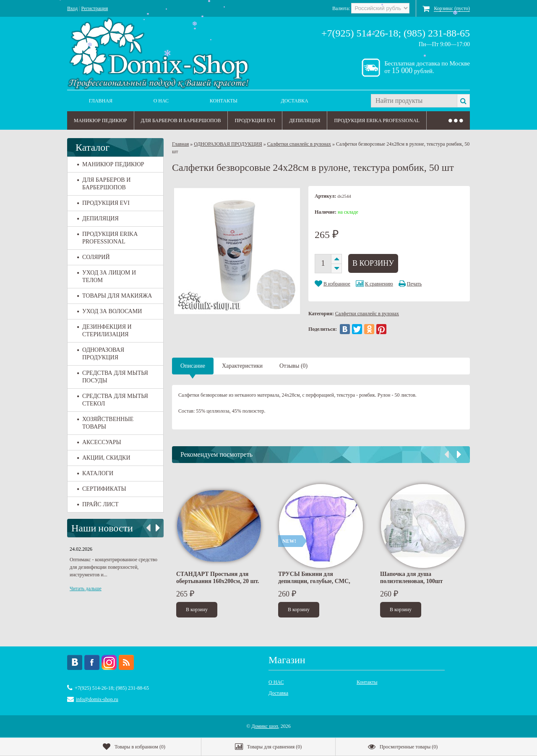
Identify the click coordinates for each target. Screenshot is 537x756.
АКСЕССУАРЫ (99, 442)
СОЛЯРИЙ (94, 257)
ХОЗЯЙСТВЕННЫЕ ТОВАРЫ (105, 423)
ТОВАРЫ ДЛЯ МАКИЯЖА (115, 296)
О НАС (161, 101)
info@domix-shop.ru (97, 699)
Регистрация (95, 8)
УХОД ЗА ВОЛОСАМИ (109, 311)
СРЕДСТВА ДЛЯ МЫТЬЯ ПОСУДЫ (113, 377)
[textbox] (414, 101)
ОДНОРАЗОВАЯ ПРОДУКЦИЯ (101, 354)
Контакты (224, 101)
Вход (72, 8)
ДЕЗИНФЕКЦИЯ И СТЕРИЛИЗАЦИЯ (104, 331)
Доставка (295, 101)
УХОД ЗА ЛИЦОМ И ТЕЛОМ (107, 276)
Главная (101, 101)
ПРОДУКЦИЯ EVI (255, 120)
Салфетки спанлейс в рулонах (299, 144)
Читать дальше (86, 589)
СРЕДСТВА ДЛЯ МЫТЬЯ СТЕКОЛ (113, 400)
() (134, 747)
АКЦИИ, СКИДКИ (104, 458)
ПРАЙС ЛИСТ (98, 504)
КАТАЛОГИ (95, 473)
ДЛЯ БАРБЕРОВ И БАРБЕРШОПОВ (181, 120)
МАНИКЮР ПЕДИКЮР (100, 120)
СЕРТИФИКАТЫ (102, 489)
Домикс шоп (265, 726)
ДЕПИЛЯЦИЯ (305, 120)
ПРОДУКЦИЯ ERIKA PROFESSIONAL (377, 120)
